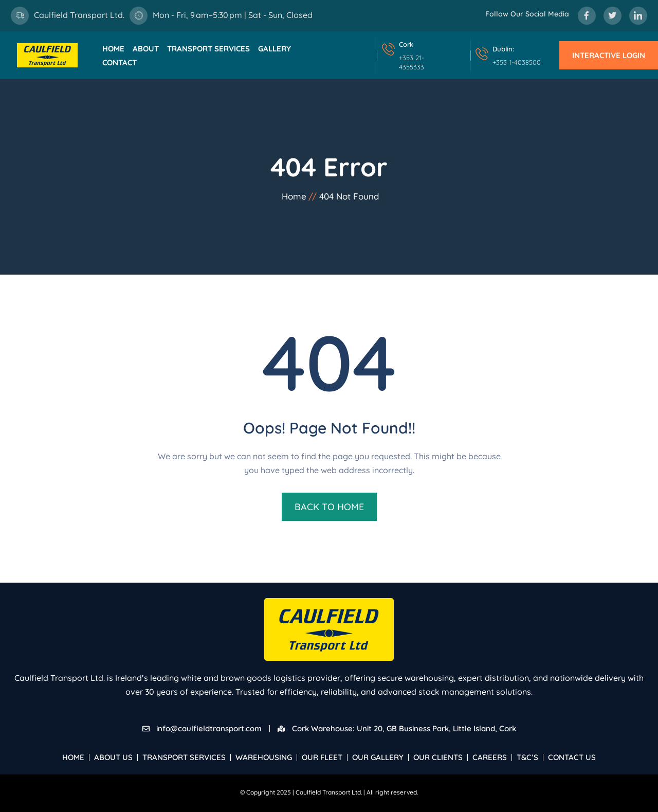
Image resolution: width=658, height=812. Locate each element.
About (146, 49)
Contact (120, 62)
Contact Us (572, 757)
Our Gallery (378, 757)
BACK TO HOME (329, 507)
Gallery (275, 49)
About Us (113, 757)
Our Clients (438, 757)
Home (113, 49)
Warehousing (264, 757)
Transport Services (208, 49)
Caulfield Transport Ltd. (79, 15)
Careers (490, 757)
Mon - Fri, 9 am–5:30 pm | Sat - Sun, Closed (233, 15)
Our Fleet (322, 757)
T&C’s (527, 757)
